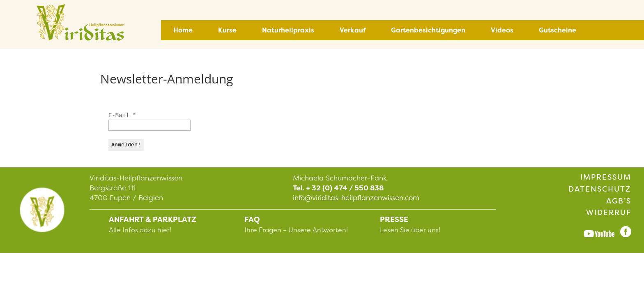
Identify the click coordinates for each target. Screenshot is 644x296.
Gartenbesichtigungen (428, 30)
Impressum (606, 177)
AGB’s (619, 201)
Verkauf (353, 30)
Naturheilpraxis (288, 30)
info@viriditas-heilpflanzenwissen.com (356, 198)
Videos (502, 30)
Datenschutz (600, 189)
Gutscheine (558, 30)
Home (183, 30)
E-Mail (122, 116)
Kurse (227, 30)
